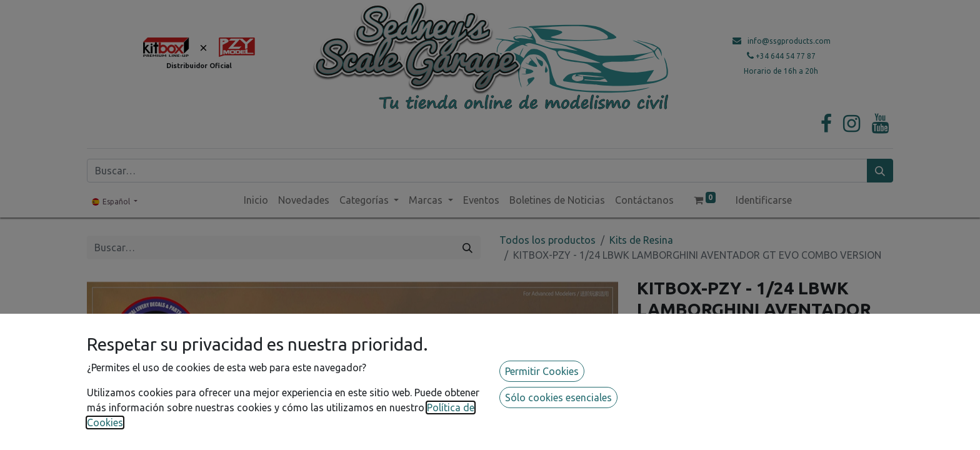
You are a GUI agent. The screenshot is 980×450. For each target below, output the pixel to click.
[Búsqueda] (880, 171)
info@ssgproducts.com (789, 41)
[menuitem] (256, 200)
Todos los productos (547, 240)
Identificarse (764, 200)
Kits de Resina (641, 240)
